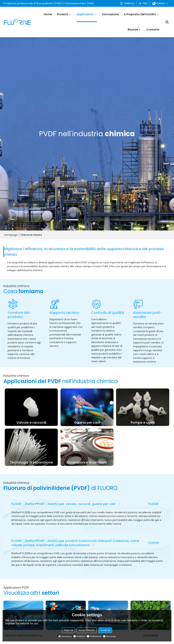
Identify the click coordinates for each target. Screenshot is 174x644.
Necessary (65, 636)
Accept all (105, 630)
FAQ (145, 3)
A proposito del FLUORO (140, 14)
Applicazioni (87, 17)
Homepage (11, 235)
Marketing (109, 636)
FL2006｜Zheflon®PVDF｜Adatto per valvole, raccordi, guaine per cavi (63, 504)
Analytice (79, 636)
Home (48, 14)
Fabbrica (129, 3)
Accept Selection (87, 630)
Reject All (68, 630)
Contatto (153, 30)
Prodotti (63, 14)
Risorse (133, 30)
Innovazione (110, 14)
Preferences (94, 636)
